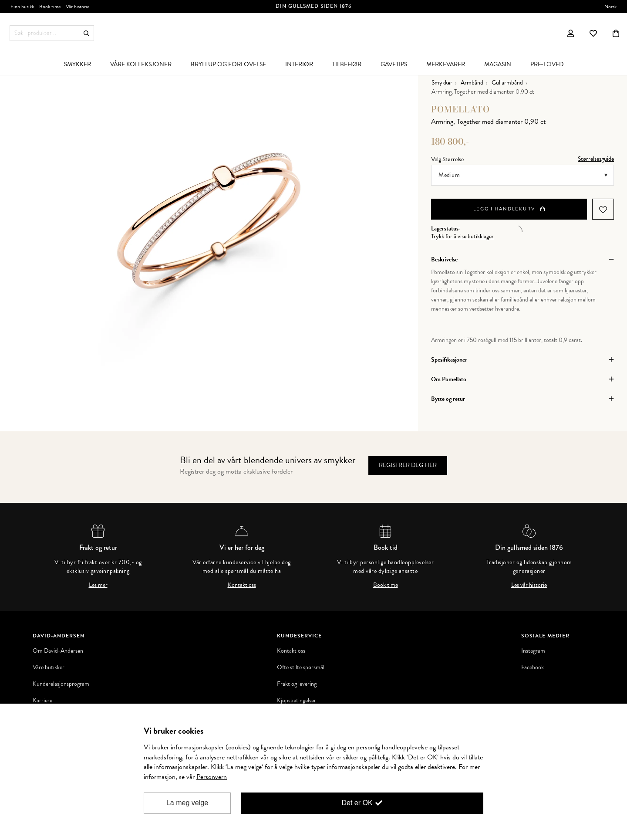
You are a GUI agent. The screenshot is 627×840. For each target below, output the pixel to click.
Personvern (212, 777)
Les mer (98, 585)
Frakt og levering (297, 684)
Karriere (42, 701)
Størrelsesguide (596, 159)
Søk (86, 33)
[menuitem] (78, 64)
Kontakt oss (242, 585)
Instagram (533, 651)
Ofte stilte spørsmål (301, 667)
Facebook (533, 667)
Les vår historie (529, 585)
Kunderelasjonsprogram (61, 684)
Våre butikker (49, 667)
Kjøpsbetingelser (297, 701)
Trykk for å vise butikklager (462, 237)
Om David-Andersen (58, 651)
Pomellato (460, 109)
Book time (386, 585)
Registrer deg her (408, 465)
